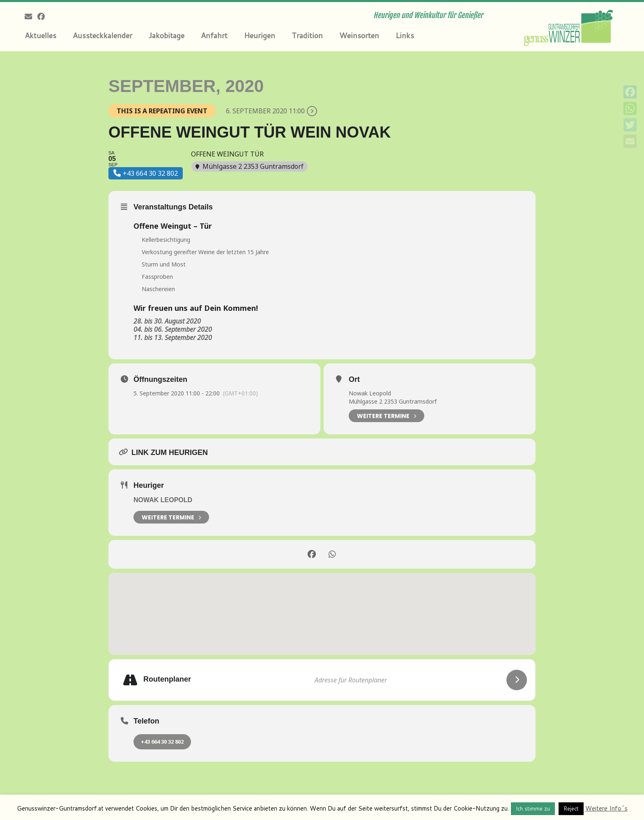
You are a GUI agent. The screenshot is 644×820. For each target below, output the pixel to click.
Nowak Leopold (370, 393)
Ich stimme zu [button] (533, 809)
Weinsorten (359, 35)
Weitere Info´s (606, 808)
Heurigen (260, 35)
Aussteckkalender (102, 35)
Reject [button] (571, 809)
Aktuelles (40, 35)
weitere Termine (171, 517)
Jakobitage (167, 35)
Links (405, 35)
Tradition (307, 35)
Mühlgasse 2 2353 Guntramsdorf (393, 401)
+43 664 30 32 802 (162, 742)
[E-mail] (31, 16)
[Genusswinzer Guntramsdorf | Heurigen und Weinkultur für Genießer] (570, 27)
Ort (354, 379)
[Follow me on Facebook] (44, 16)
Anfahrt (214, 35)
